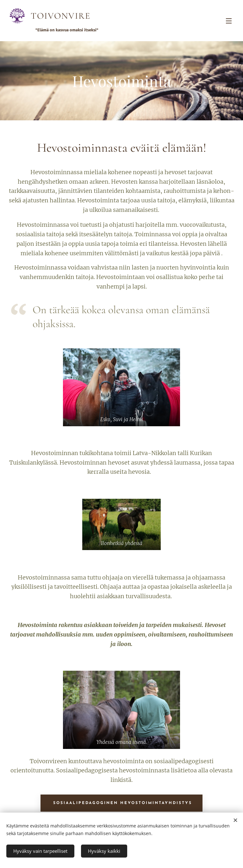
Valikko (229, 21)
